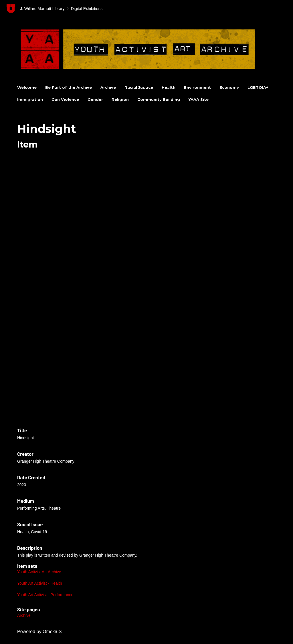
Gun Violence (65, 99)
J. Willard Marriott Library (42, 9)
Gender (95, 99)
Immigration (30, 99)
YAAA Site (199, 99)
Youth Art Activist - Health (40, 583)
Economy (229, 87)
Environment (197, 87)
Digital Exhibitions (87, 9)
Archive (108, 87)
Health (169, 87)
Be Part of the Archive (69, 87)
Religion (120, 99)
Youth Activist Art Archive (39, 572)
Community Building (159, 99)
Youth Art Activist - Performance (45, 595)
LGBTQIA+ (258, 87)
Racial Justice (139, 87)
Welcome (27, 87)
